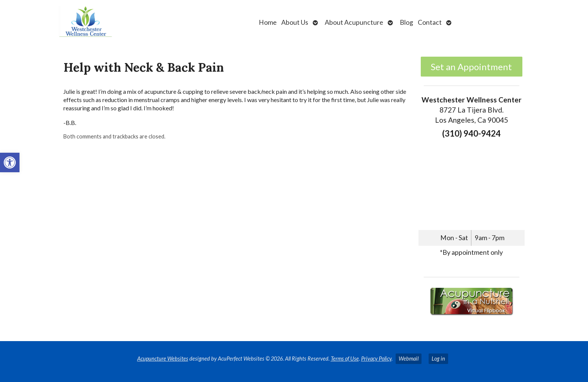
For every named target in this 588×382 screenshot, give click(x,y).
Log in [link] (438, 359)
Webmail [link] (409, 359)
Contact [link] (430, 22)
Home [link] (268, 22)
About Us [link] (295, 22)
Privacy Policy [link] (376, 359)
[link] (10, 162)
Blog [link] (406, 22)
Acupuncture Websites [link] (163, 359)
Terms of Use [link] (345, 359)
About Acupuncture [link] (354, 22)
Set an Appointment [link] (471, 67)
